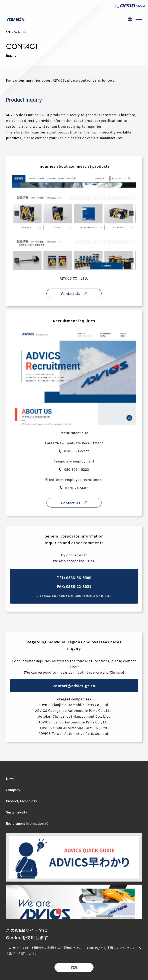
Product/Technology (21, 801)
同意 (74, 967)
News (10, 778)
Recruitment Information (25, 823)
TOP (8, 32)
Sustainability (16, 812)
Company (13, 790)
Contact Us (70, 293)
